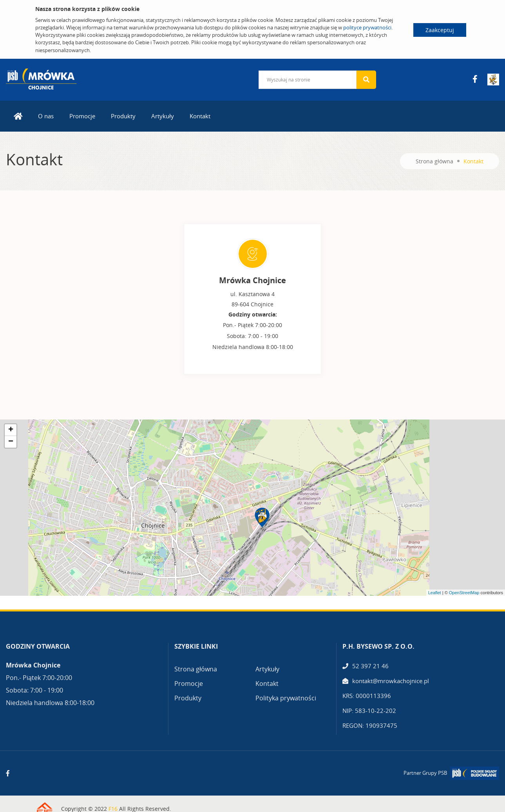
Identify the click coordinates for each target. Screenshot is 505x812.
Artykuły (163, 116)
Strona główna (434, 161)
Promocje (82, 116)
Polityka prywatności (286, 698)
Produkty (123, 116)
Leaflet (435, 593)
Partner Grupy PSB (425, 773)
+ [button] (11, 430)
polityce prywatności (367, 27)
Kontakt (200, 116)
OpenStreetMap (464, 593)
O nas (46, 116)
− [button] (11, 442)
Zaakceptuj (440, 30)
